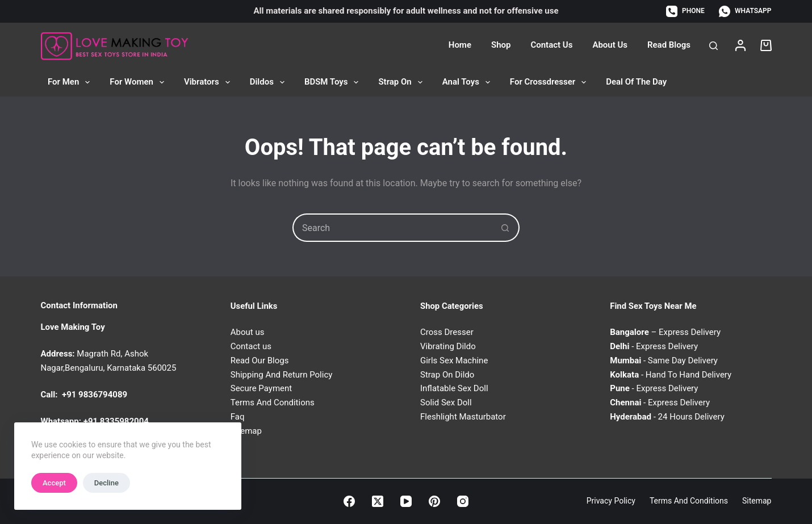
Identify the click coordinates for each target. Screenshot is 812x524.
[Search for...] (392, 228)
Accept (54, 483)
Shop (501, 45)
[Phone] (685, 11)
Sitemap (757, 501)
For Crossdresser (550, 82)
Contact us (251, 346)
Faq (238, 417)
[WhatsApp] (745, 11)
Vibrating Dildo (448, 346)
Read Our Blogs (260, 360)
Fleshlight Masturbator (463, 417)
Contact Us (551, 45)
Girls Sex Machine (454, 360)
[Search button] (505, 228)
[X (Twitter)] (378, 501)
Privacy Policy (611, 501)
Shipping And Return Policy (282, 375)
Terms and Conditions (689, 501)
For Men (71, 82)
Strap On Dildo (447, 375)
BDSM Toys (334, 82)
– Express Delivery (665, 332)
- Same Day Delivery (664, 360)
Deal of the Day (636, 82)
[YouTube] (406, 501)
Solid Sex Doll (446, 403)
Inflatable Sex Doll (454, 388)
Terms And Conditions (273, 403)
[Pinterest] (434, 501)
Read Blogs (669, 45)
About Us (610, 45)
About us (248, 332)
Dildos (269, 82)
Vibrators (209, 82)
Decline (106, 483)
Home (460, 45)
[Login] (740, 45)
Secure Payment (261, 388)
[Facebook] (349, 501)
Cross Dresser (447, 332)
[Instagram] (463, 501)
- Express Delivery (654, 346)
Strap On (402, 82)
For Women (139, 82)
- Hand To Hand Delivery (671, 375)
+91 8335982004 (116, 421)
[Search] (713, 46)
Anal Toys (468, 82)
